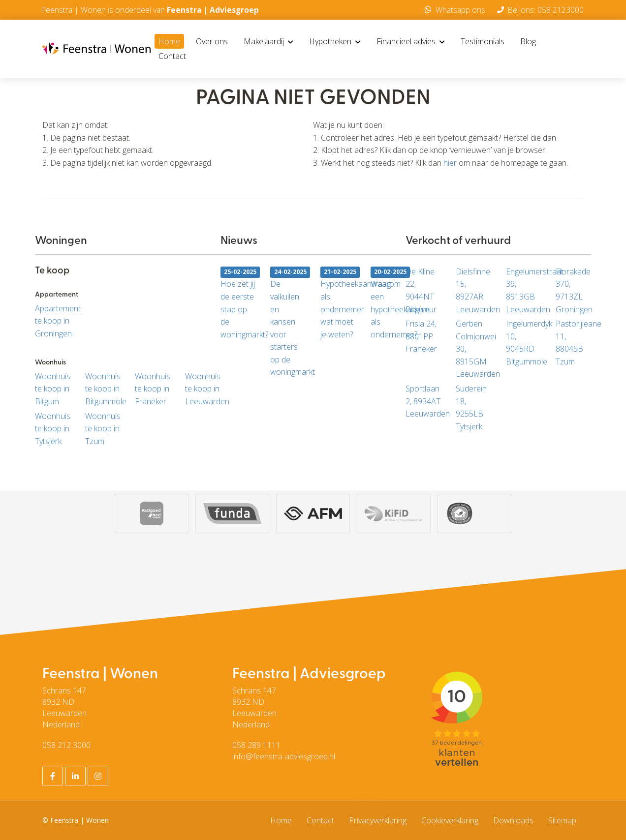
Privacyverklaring (378, 820)
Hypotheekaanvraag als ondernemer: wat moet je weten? (338, 303)
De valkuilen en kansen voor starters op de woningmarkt (288, 322)
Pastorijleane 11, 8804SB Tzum (573, 343)
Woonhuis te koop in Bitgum (53, 389)
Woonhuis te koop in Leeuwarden (203, 389)
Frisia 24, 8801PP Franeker (421, 336)
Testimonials (483, 42)
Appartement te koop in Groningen (53, 321)
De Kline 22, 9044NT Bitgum (420, 290)
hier (450, 163)
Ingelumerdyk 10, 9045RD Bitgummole (524, 343)
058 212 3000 (66, 745)
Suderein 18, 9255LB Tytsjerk (471, 407)
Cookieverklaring (450, 820)
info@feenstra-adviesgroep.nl (284, 756)
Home (169, 42)
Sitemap (562, 820)
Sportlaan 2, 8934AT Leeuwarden (423, 401)
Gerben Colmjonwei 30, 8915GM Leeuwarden (473, 349)
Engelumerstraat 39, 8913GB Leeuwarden (524, 290)
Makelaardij (268, 42)
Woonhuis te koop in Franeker (153, 389)
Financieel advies (411, 42)
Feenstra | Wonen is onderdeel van (152, 10)
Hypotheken (335, 42)
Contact (172, 57)
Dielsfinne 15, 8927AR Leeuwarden (473, 290)
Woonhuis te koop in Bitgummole (103, 389)
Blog (528, 42)
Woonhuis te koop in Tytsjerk (53, 429)
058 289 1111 (256, 745)
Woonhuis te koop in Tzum (103, 429)
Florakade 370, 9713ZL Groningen (573, 290)
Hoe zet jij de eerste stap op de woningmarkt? (238, 303)
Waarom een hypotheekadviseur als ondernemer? (388, 303)
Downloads (513, 820)
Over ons (212, 42)
